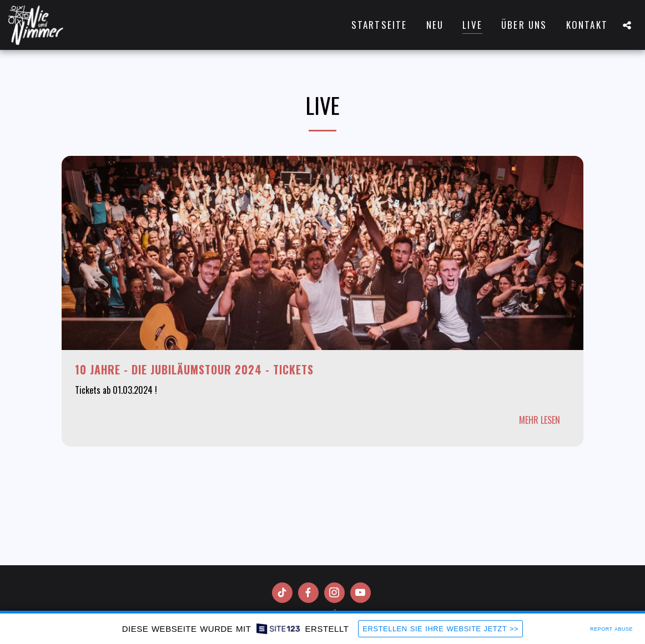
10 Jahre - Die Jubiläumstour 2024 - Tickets (194, 369)
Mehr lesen (540, 420)
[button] (627, 25)
